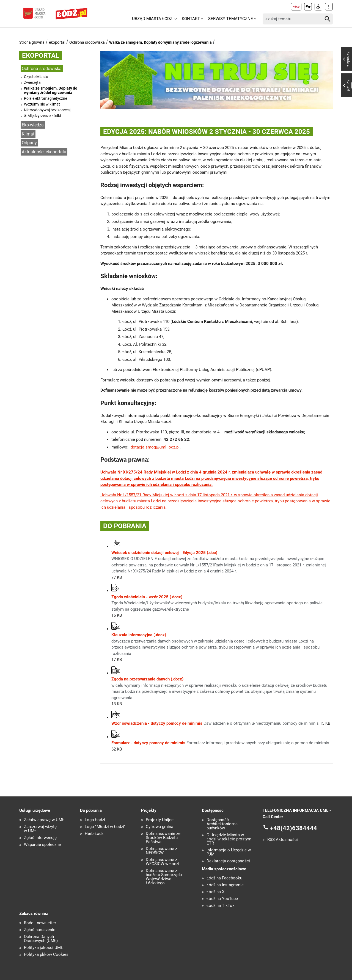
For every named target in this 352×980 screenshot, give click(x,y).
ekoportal (57, 42)
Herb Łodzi (95, 834)
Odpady (29, 143)
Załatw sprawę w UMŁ (44, 820)
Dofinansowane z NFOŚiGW (161, 851)
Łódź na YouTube (222, 899)
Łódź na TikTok (221, 906)
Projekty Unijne (160, 820)
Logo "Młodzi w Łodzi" (105, 827)
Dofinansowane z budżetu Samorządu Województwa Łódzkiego (164, 877)
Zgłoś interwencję (40, 838)
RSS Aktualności (283, 840)
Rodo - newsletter (40, 923)
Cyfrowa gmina (159, 827)
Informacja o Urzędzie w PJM (229, 852)
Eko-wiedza (33, 125)
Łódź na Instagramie (225, 885)
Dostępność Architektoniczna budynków (222, 824)
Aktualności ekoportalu (44, 152)
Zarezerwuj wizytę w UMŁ (40, 829)
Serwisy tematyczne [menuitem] (231, 19)
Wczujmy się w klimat (42, 104)
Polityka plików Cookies (46, 955)
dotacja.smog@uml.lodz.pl (155, 447)
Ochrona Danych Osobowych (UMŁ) (41, 939)
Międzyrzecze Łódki (44, 116)
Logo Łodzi (95, 820)
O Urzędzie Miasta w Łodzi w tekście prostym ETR (229, 839)
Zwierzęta (32, 82)
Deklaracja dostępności (228, 861)
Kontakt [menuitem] (191, 19)
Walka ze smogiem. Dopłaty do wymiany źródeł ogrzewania (160, 42)
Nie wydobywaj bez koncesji (48, 110)
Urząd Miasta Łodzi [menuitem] (153, 19)
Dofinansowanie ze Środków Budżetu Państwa (163, 838)
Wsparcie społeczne (42, 845)
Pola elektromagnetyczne (46, 98)
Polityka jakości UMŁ (43, 948)
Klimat (28, 134)
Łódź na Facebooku (224, 878)
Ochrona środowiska (87, 42)
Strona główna (32, 42)
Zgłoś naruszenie (40, 930)
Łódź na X (215, 892)
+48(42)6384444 (294, 828)
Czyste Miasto (36, 77)
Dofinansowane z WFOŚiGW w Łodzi (163, 862)
